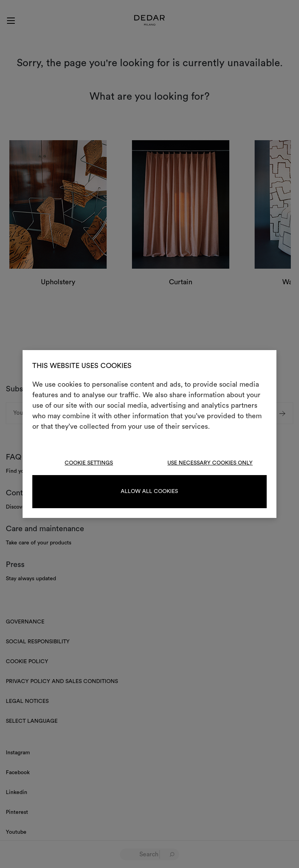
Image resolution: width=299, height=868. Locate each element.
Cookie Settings (89, 463)
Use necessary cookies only (210, 463)
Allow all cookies (149, 491)
